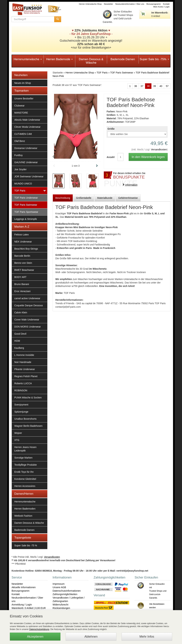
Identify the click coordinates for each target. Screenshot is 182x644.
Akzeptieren (35, 637)
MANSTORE (21, 113)
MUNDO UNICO (23, 184)
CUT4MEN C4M (23, 134)
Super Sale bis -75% (154, 59)
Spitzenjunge (21, 412)
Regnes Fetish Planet (26, 376)
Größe (111, 129)
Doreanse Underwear (26, 148)
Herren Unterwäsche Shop (90, 4)
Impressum (59, 584)
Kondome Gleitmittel (25, 479)
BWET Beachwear (24, 270)
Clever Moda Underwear (27, 127)
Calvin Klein (21, 312)
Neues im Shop (23, 83)
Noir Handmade (23, 362)
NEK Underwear (23, 242)
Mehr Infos (147, 637)
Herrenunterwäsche (28, 59)
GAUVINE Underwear (26, 162)
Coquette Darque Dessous (29, 305)
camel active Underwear (27, 298)
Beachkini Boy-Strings (26, 249)
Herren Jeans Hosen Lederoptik (25, 449)
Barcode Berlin (22, 256)
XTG (17, 440)
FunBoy (18, 155)
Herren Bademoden (25, 509)
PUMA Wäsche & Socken (28, 398)
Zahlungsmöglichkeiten (65, 594)
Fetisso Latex (21, 235)
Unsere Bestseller (24, 99)
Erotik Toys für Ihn (24, 472)
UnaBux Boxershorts (25, 419)
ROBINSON (21, 390)
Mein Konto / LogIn (161, 7)
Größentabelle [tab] (84, 198)
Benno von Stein (23, 263)
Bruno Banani (22, 284)
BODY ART (20, 277)
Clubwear (19, 106)
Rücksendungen (61, 608)
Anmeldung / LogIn (22, 605)
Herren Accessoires (25, 486)
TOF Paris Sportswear (26, 212)
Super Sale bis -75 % (26, 545)
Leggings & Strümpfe (26, 219)
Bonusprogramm (154, 4)
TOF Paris (20, 191)
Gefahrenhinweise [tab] (128, 198)
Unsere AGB (59, 587)
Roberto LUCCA (23, 383)
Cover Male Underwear (27, 320)
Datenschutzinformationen (67, 591)
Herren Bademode (59, 59)
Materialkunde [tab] (105, 198)
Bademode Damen (123, 59)
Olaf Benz (20, 141)
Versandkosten (159, 150)
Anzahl (109, 157)
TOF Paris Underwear (26, 198)
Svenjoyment (21, 405)
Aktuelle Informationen (24, 587)
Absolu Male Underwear (27, 120)
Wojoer (18, 433)
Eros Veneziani (22, 291)
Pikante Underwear (25, 369)
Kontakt (166, 4)
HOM (17, 341)
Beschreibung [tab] (63, 198)
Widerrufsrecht (61, 605)
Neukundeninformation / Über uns (130, 4)
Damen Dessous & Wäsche (91, 61)
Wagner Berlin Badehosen (28, 426)
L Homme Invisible (24, 355)
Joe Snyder (20, 169)
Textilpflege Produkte (26, 465)
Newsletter (109, 4)
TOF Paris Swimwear (26, 205)
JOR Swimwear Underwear (29, 176)
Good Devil (20, 334)
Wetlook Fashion (23, 516)
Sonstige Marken (23, 458)
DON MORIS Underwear (28, 327)
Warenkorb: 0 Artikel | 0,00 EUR (29, 608)
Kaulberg (19, 348)
